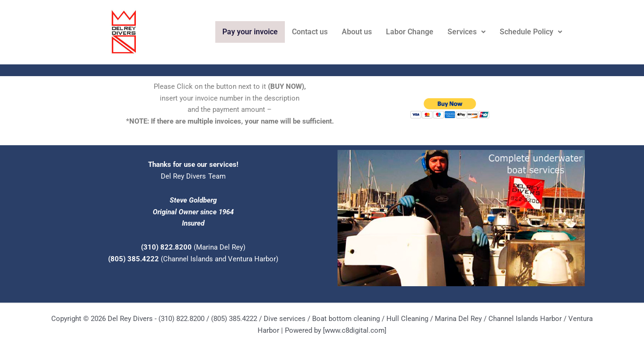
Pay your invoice (250, 32)
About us (357, 32)
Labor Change (410, 32)
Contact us (310, 32)
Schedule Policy (531, 32)
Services (467, 32)
